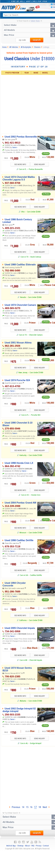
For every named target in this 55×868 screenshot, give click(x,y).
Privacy (39, 846)
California (23, 621)
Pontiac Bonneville (36, 169)
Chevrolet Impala (36, 660)
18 (40, 807)
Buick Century (36, 257)
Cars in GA (24, 575)
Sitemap (20, 846)
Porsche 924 (36, 415)
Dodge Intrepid (36, 744)
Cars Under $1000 (36, 373)
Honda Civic (36, 495)
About (27, 846)
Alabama (23, 701)
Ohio (23, 212)
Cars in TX (24, 257)
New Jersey (23, 373)
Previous (15, 807)
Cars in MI (23, 660)
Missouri (23, 533)
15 (27, 807)
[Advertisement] (27, 776)
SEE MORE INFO (20, 164)
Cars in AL (24, 744)
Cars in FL (23, 169)
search (37, 40)
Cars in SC (25, 495)
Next (46, 807)
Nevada (23, 297)
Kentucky (23, 455)
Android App (11, 846)
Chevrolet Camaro (36, 335)
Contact (46, 846)
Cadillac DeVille (36, 575)
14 (23, 807)
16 (31, 807)
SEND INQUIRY (40, 164)
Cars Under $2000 (34, 212)
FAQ (33, 846)
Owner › (15, 147)
